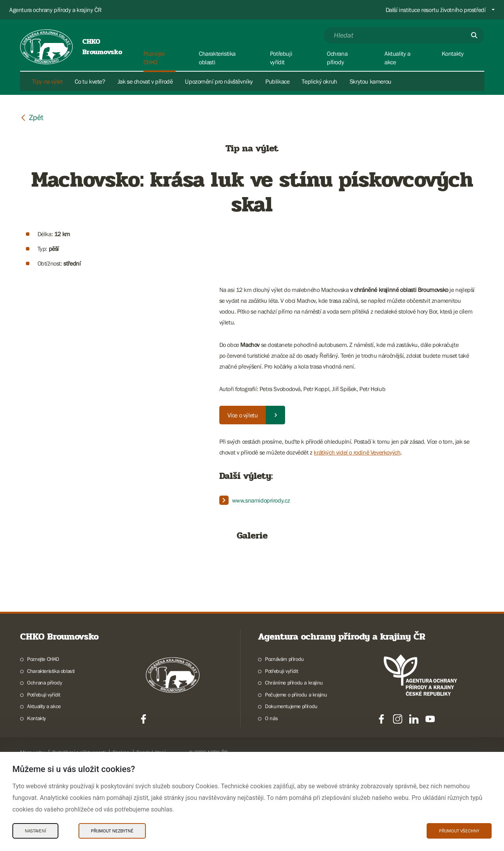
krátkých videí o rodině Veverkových (357, 452)
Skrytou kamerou (371, 81)
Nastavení (35, 831)
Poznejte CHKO (43, 744)
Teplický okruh (319, 81)
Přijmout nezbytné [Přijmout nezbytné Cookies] (112, 831)
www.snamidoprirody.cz (261, 500)
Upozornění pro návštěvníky (219, 81)
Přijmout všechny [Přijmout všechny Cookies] (459, 831)
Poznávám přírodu (284, 744)
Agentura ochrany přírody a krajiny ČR (55, 10)
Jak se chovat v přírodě (145, 81)
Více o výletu (243, 415)
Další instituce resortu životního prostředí (436, 10)
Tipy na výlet (47, 81)
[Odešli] (474, 35)
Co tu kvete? (90, 81)
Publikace (277, 81)
